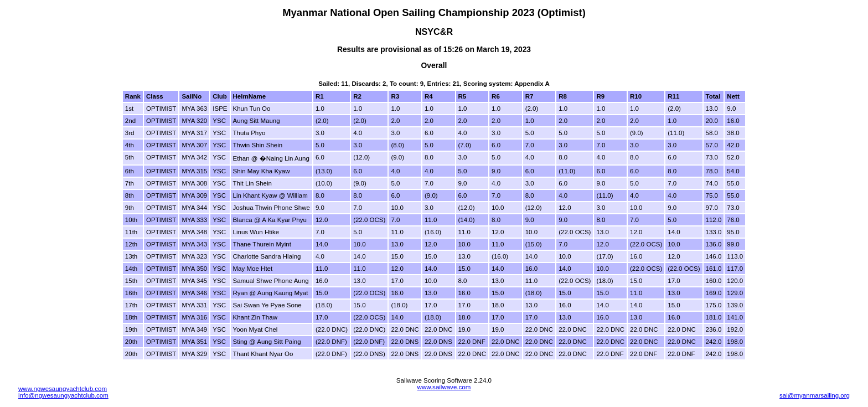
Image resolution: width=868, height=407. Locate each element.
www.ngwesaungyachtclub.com (63, 389)
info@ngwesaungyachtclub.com (63, 395)
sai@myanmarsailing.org (815, 395)
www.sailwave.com (444, 387)
